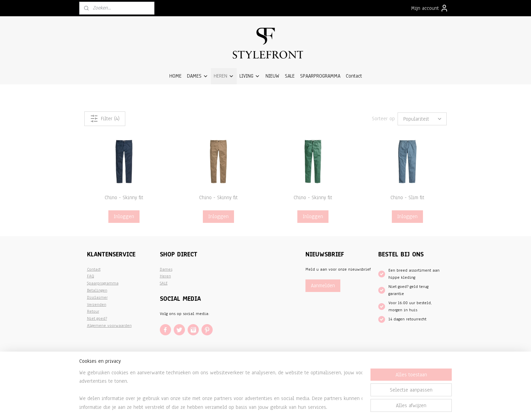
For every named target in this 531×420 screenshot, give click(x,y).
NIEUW (272, 76)
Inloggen (124, 216)
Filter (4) (105, 119)
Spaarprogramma (103, 283)
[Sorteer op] (422, 119)
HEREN (224, 76)
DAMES (198, 76)
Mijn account (430, 8)
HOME (175, 76)
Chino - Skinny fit (124, 197)
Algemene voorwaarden (109, 325)
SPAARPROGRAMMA (320, 76)
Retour (93, 311)
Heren (165, 276)
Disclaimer (97, 297)
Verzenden (97, 304)
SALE (290, 76)
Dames (166, 269)
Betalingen (97, 290)
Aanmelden (323, 286)
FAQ (91, 276)
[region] (221, 390)
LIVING (250, 76)
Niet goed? (97, 318)
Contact (354, 76)
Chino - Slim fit (407, 197)
